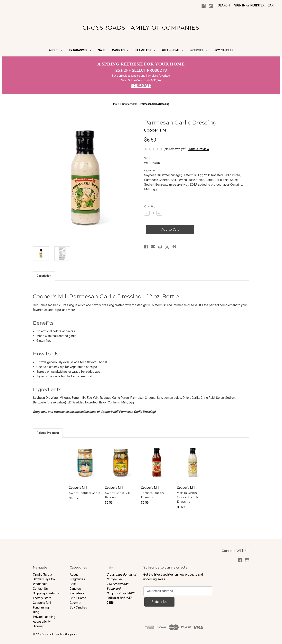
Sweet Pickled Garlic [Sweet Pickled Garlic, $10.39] (85, 493)
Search (224, 5)
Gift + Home (173, 50)
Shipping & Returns (46, 593)
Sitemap (39, 626)
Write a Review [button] (199, 149)
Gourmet (199, 50)
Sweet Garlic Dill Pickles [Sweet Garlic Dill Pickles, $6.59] (117, 495)
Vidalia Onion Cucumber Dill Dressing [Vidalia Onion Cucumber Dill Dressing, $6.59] (188, 497)
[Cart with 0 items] (271, 5)
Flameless (145, 50)
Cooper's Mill (42, 603)
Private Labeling (44, 617)
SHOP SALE (141, 86)
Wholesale (40, 584)
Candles (120, 50)
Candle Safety (42, 575)
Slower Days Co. (44, 579)
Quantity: (150, 206)
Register (257, 5)
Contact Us (40, 589)
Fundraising (41, 607)
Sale (102, 50)
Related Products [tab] (48, 433)
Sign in (240, 5)
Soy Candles (224, 50)
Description (44, 276)
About (55, 50)
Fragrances (80, 50)
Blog (36, 612)
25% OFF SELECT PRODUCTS (141, 70)
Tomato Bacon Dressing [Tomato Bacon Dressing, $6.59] (152, 495)
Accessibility (42, 622)
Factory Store (42, 598)
